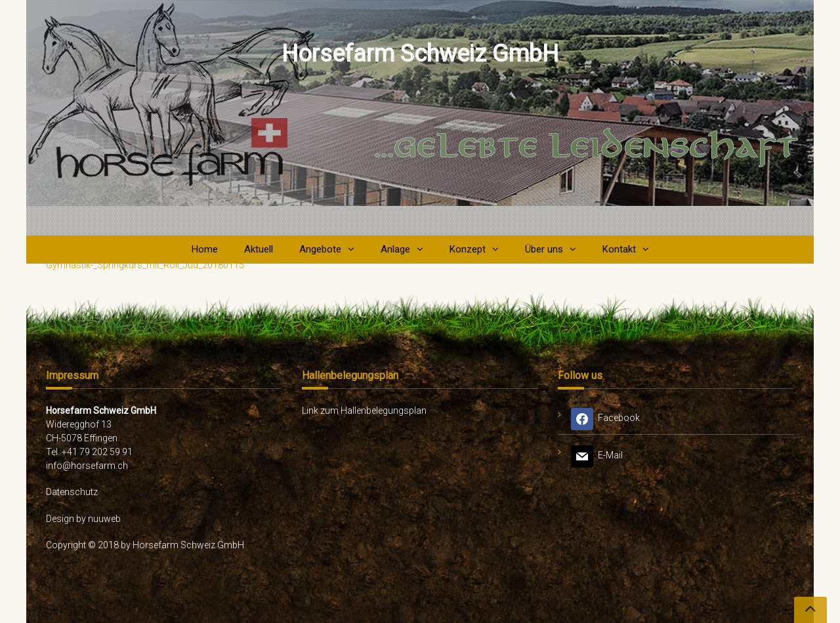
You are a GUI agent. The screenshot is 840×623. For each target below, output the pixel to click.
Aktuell (259, 249)
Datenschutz (72, 492)
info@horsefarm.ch (87, 466)
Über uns (544, 249)
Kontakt (619, 249)
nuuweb (104, 519)
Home (205, 249)
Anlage (395, 249)
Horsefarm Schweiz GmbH (420, 54)
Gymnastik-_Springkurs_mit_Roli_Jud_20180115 (145, 265)
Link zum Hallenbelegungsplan (364, 411)
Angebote (320, 249)
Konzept (468, 249)
